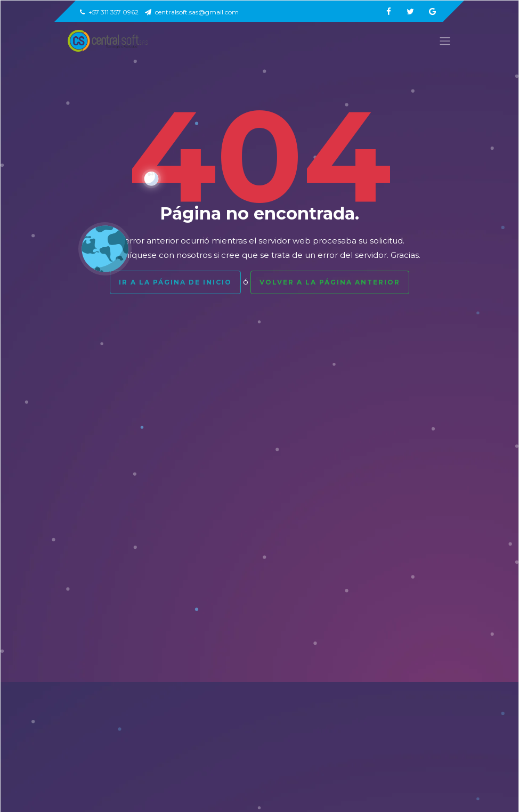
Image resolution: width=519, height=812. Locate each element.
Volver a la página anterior (330, 282)
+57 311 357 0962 (109, 12)
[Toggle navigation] (442, 41)
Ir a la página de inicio (175, 282)
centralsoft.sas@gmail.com (192, 12)
